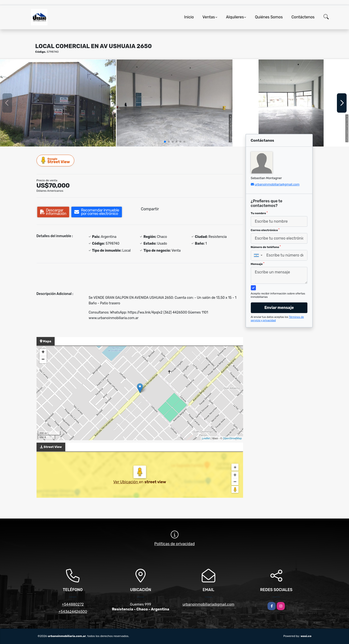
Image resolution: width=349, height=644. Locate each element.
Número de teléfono (266, 247)
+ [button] (43, 352)
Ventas (209, 17)
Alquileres (235, 17)
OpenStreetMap (232, 438)
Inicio (189, 17)
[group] (58, 103)
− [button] (43, 360)
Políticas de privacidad (174, 544)
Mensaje (258, 264)
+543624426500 (73, 612)
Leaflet (206, 438)
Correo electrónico (265, 230)
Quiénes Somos (269, 17)
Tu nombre (259, 213)
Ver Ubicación (126, 482)
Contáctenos (303, 17)
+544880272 (73, 604)
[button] (165, 142)
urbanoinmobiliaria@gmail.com (277, 184)
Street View (56, 160)
